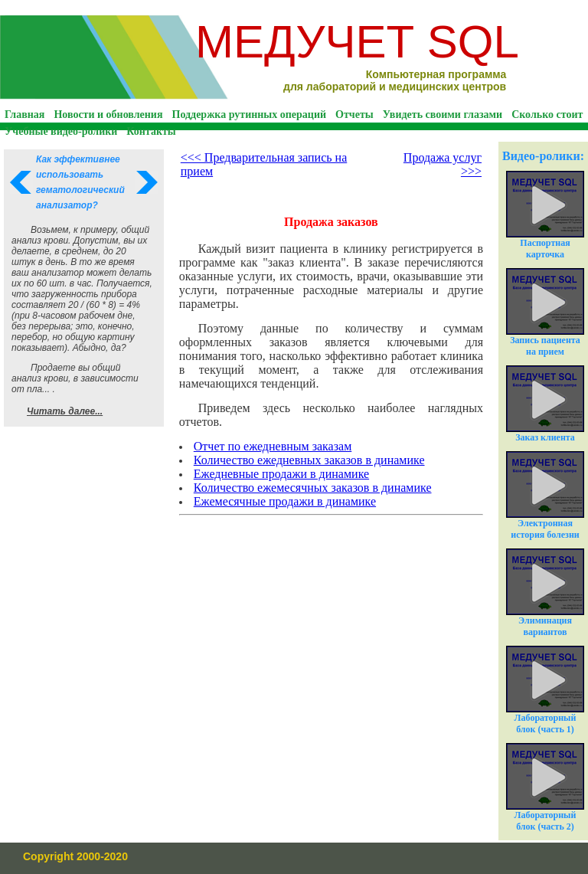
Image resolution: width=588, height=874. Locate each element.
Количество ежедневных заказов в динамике (309, 460)
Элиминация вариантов (545, 593)
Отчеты (354, 115)
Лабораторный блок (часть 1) (545, 690)
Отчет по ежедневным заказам (273, 446)
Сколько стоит (547, 115)
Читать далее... (65, 411)
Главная (24, 115)
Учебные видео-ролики (61, 131)
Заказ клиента (545, 404)
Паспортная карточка (545, 215)
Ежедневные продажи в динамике (281, 474)
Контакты (151, 131)
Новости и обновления (108, 115)
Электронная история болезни (545, 496)
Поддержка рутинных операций (250, 115)
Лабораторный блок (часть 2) (545, 787)
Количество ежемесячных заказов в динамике (313, 488)
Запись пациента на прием (545, 313)
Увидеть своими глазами (443, 115)
